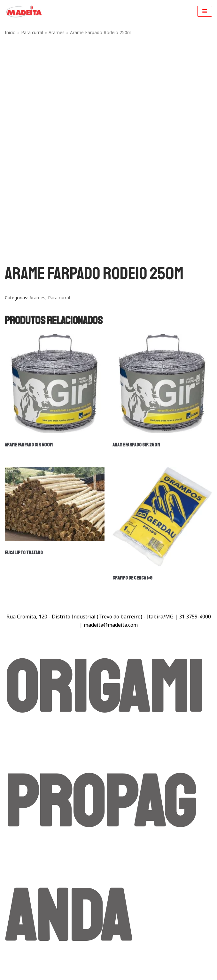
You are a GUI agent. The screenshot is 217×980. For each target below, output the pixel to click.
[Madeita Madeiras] (24, 11)
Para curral (32, 32)
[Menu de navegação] (205, 11)
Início (10, 32)
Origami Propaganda (104, 803)
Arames (57, 32)
